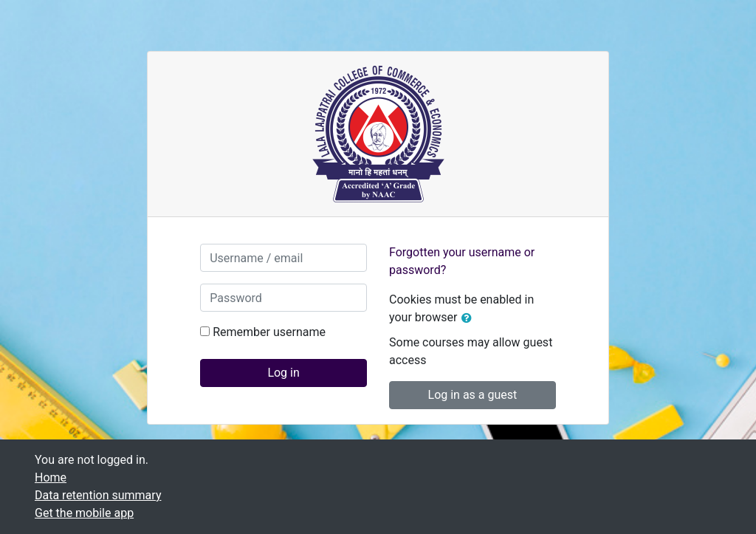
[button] (470, 318)
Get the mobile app (84, 513)
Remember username (269, 332)
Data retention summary (98, 495)
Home (51, 477)
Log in (283, 373)
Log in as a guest (473, 395)
